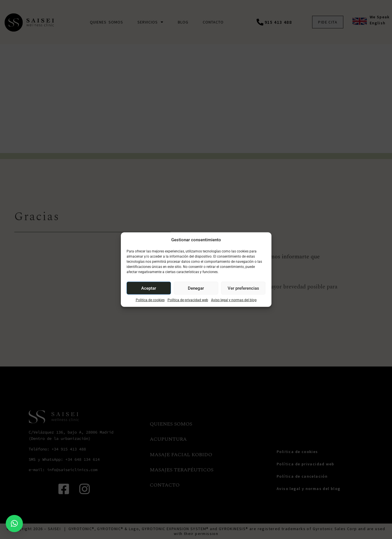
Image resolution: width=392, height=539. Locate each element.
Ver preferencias (243, 288)
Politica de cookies (150, 300)
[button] (14, 524)
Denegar (196, 288)
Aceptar (149, 288)
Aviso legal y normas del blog (234, 300)
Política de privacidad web (188, 300)
